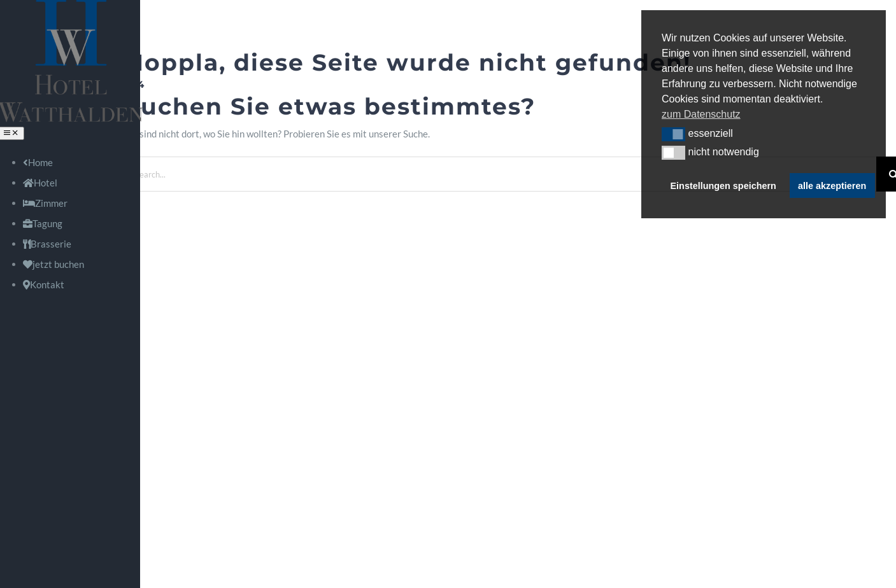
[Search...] (500, 174)
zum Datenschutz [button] (701, 114)
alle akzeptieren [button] (832, 186)
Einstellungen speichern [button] (723, 186)
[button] (673, 134)
